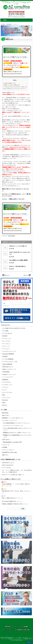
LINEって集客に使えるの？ (12, 498)
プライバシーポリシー (8, 450)
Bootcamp (5, 400)
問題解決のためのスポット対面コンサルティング (17, 433)
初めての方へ (6, 415)
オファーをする (7, 468)
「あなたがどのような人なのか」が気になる (15, 87)
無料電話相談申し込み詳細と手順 (12, 442)
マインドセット (7, 344)
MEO (4, 395)
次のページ (26, 275)
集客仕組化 (5, 413)
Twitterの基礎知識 (7, 364)
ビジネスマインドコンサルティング (13, 426)
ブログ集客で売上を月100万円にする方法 (14, 328)
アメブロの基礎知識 (8, 359)
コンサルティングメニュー (10, 420)
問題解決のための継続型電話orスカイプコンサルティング (17, 436)
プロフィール (6, 445)
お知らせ (5, 405)
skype (4, 403)
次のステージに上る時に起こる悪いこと (13, 475)
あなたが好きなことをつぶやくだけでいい (14, 89)
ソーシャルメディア (8, 377)
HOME (3, 24)
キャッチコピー (7, 341)
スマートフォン (7, 397)
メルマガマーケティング (9, 351)
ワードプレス (6, 349)
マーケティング (7, 338)
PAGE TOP (29, 642)
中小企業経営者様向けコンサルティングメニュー (17, 423)
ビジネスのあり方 (7, 333)
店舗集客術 (5, 380)
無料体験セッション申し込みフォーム (13, 418)
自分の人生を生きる (8, 465)
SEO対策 (5, 336)
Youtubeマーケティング (9, 374)
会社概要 (5, 447)
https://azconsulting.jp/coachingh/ (13, 74)
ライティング (6, 346)
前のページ (7, 275)
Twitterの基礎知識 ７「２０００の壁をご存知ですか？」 (16, 485)
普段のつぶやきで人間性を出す (12, 85)
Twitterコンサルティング (9, 369)
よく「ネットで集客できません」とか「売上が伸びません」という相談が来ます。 (17, 471)
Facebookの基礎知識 (8, 354)
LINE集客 (5, 356)
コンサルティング (7, 385)
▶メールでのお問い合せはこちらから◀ (16, 17)
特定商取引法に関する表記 (10, 452)
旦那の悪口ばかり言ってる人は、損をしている (16, 492)
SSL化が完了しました (8, 463)
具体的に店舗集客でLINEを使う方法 (15, 504)
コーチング (5, 387)
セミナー (5, 390)
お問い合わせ (6, 440)
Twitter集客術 (9, 24)
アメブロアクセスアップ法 (10, 362)
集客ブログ (5, 455)
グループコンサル (7, 392)
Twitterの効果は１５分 (9, 83)
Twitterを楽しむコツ (8, 367)
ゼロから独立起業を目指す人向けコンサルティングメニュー (17, 429)
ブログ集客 (5, 331)
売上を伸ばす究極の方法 (12, 501)
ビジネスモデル (7, 382)
